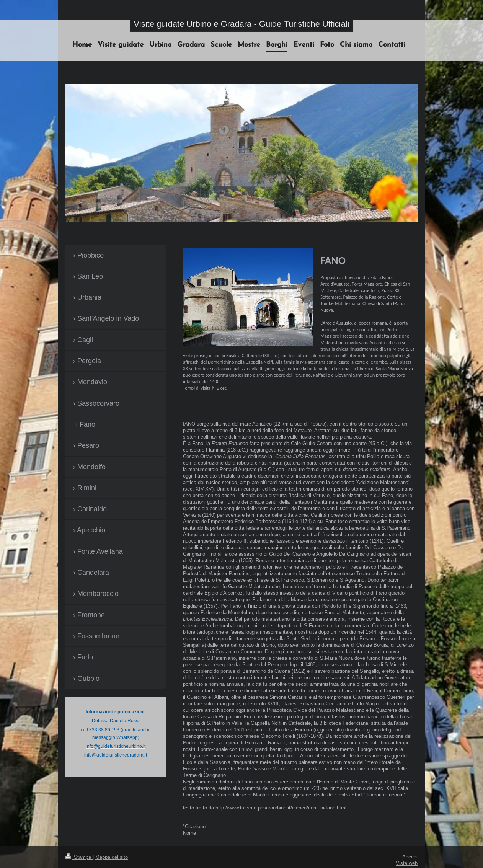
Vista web (407, 863)
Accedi (410, 857)
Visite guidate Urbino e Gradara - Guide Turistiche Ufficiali (242, 24)
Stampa (79, 857)
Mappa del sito (112, 857)
